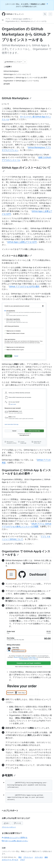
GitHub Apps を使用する (22, 19)
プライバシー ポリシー (9, 827)
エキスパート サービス (10, 860)
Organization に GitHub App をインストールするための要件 (26, 472)
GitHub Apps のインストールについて (26, 169)
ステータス (39, 857)
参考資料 (9, 775)
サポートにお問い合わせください (15, 841)
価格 (46, 857)
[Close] (48, 4)
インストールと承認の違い (17, 256)
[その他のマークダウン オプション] (25, 62)
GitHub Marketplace (17, 98)
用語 (20, 857)
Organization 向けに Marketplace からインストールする (26, 21)
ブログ (22, 860)
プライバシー (28, 857)
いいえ (17, 823)
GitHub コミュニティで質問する (15, 838)
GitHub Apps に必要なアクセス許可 (22, 242)
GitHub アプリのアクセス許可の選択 (24, 286)
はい (7, 823)
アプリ (8, 19)
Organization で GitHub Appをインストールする (26, 553)
